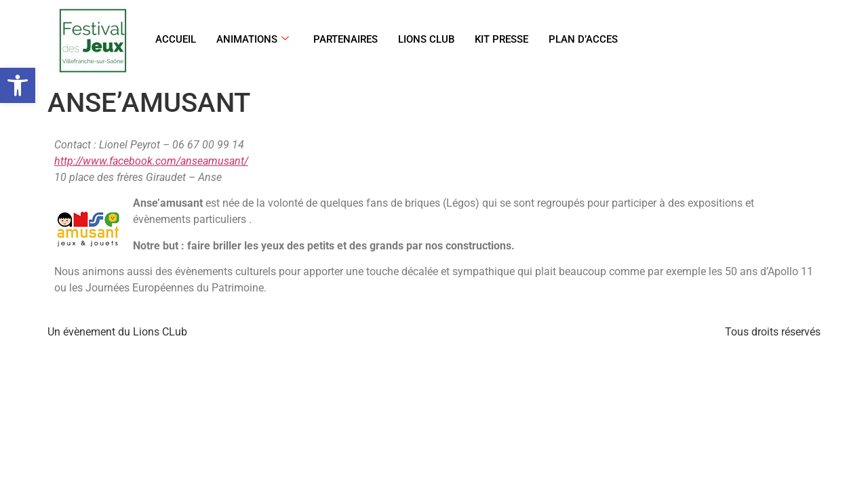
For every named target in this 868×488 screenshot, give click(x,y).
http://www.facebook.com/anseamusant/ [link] (151, 161)
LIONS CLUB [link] (426, 39)
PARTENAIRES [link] (346, 39)
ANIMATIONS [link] (253, 39)
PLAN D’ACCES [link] (583, 39)
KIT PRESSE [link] (501, 39)
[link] (18, 85)
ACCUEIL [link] (176, 39)
